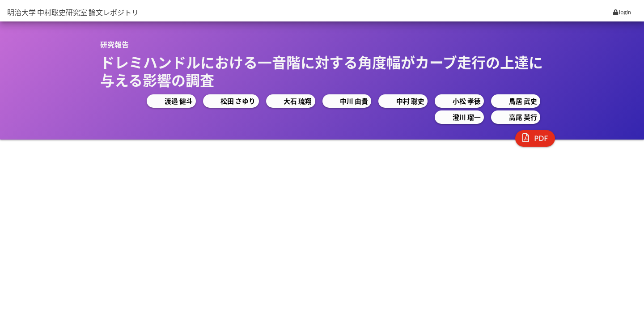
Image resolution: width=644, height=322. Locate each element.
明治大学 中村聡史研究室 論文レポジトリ (73, 12)
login (622, 12)
